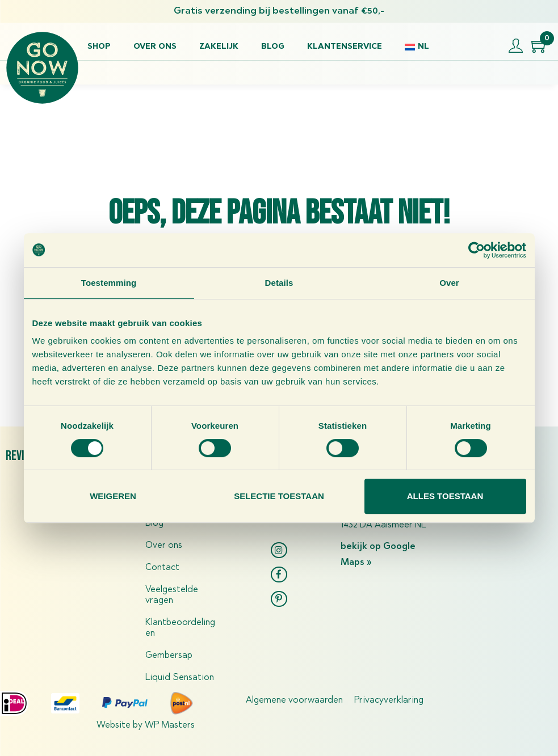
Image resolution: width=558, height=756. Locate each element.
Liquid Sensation (180, 678)
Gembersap (169, 656)
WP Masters (170, 725)
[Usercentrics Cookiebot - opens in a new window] (477, 250)
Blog (273, 47)
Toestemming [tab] (109, 283)
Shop (99, 47)
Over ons (155, 47)
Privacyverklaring (389, 700)
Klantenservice (345, 47)
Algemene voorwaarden (294, 700)
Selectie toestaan (279, 496)
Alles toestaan (445, 496)
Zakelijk (219, 47)
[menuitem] (417, 47)
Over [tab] (449, 283)
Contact (162, 568)
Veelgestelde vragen (172, 595)
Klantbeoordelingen (180, 628)
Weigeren (113, 496)
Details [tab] (279, 283)
